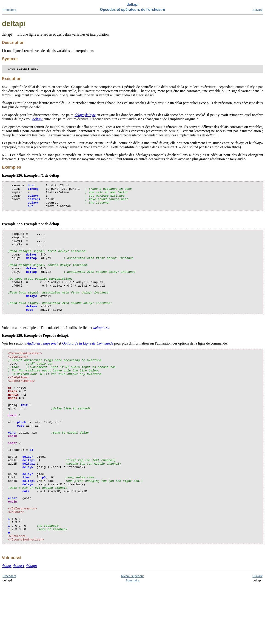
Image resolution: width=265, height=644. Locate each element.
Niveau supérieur (132, 635)
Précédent (9, 10)
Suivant (258, 10)
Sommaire (132, 640)
